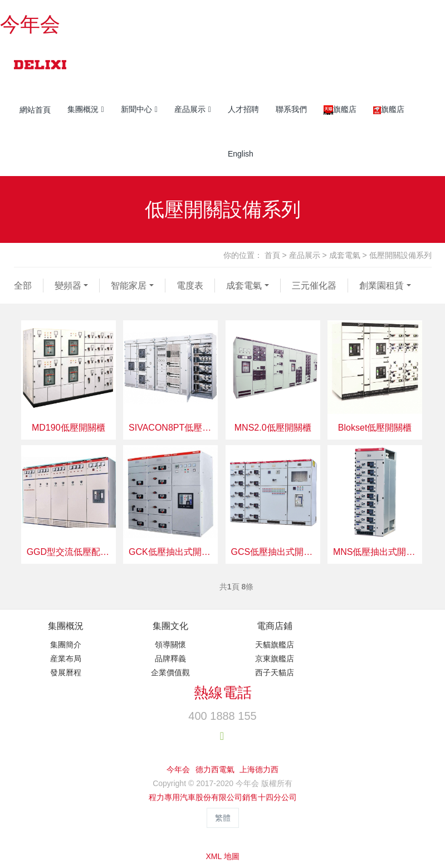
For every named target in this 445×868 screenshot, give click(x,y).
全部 (23, 286)
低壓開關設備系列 (400, 255)
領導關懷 (170, 645)
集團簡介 (66, 645)
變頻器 (68, 286)
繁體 (223, 818)
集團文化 (170, 626)
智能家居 (129, 286)
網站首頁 (35, 110)
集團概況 (66, 626)
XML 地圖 (222, 856)
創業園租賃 (382, 286)
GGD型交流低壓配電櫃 (69, 552)
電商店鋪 (275, 626)
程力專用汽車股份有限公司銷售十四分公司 (223, 797)
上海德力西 (259, 769)
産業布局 (66, 659)
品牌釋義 (170, 659)
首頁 (272, 255)
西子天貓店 (275, 672)
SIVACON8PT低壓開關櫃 (170, 428)
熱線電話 (223, 693)
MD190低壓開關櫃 (69, 428)
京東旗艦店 (275, 659)
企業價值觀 (170, 672)
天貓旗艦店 (275, 645)
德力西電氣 (215, 769)
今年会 (30, 24)
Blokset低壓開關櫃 (375, 428)
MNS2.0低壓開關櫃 (273, 428)
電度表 (190, 286)
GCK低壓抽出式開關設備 (170, 552)
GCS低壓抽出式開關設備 (273, 552)
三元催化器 (314, 286)
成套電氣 (345, 255)
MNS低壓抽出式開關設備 (375, 552)
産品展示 (305, 255)
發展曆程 (66, 672)
